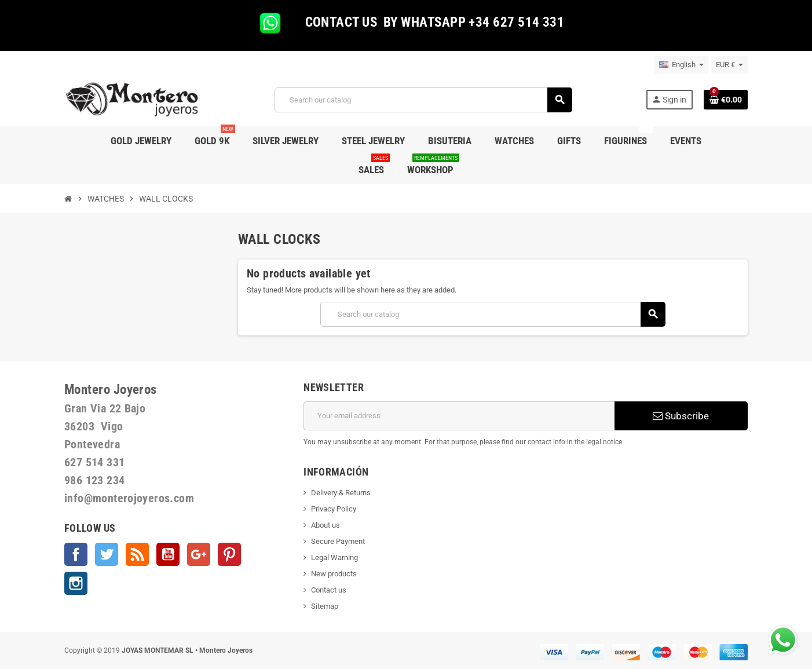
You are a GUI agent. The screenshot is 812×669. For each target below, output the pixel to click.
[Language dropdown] (681, 65)
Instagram (76, 583)
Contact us (329, 590)
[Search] (423, 100)
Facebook (76, 554)
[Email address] (459, 416)
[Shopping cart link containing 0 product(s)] (726, 100)
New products (334, 574)
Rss (137, 554)
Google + (199, 554)
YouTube (168, 554)
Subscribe (681, 416)
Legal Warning (334, 557)
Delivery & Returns (341, 493)
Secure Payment (338, 541)
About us (325, 525)
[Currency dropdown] (729, 65)
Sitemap (325, 606)
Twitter (107, 554)
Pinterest (229, 554)
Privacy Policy (334, 509)
